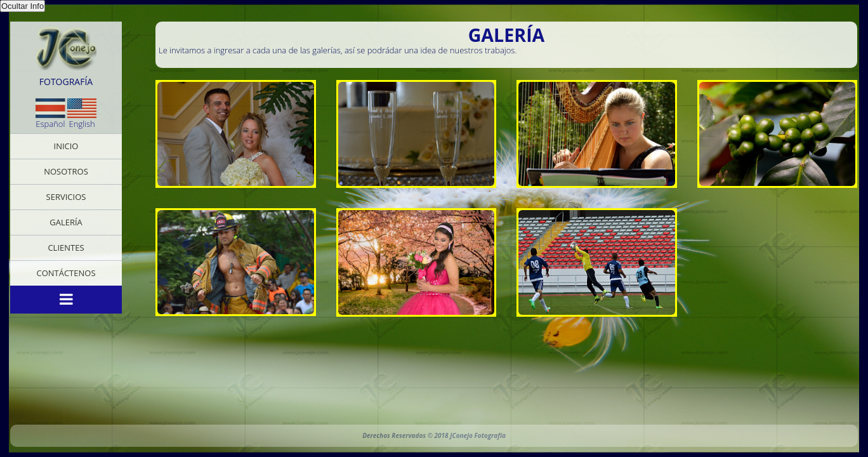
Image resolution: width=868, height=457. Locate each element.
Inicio (66, 146)
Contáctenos (66, 273)
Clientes (66, 248)
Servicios (66, 197)
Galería (66, 222)
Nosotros (66, 171)
